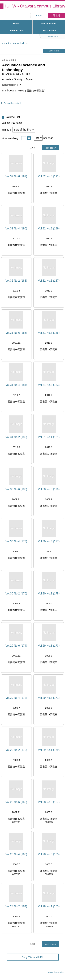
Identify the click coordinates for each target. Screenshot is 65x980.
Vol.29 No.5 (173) (49, 646)
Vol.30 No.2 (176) (16, 594)
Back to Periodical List (16, 43)
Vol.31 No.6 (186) (16, 333)
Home (16, 24)
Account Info (16, 31)
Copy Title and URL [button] (32, 957)
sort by (5, 130)
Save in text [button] (54, 51)
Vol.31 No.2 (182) (16, 437)
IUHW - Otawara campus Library (35, 6)
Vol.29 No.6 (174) (16, 646)
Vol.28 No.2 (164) (16, 906)
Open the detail (12, 103)
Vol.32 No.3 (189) (49, 228)
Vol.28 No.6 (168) (16, 802)
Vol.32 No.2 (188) (16, 281)
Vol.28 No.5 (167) (49, 802)
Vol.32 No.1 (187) (49, 281)
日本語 (56, 16)
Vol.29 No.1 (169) (49, 750)
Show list (24, 138)
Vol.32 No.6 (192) (16, 176)
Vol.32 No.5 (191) (49, 176)
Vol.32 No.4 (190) (16, 228)
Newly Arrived (49, 24)
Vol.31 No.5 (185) (49, 333)
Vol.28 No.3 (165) (49, 854)
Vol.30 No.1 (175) (49, 594)
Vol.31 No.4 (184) (16, 385)
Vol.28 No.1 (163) (49, 906)
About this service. (56, 972)
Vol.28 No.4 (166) (16, 854)
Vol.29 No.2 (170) (16, 750)
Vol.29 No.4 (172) (16, 698)
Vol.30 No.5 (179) (49, 489)
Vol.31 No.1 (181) (49, 437)
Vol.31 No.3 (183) (49, 385)
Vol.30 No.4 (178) (16, 541)
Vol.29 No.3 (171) (49, 698)
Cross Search (49, 31)
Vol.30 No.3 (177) (49, 541)
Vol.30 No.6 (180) (16, 489)
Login (39, 16)
